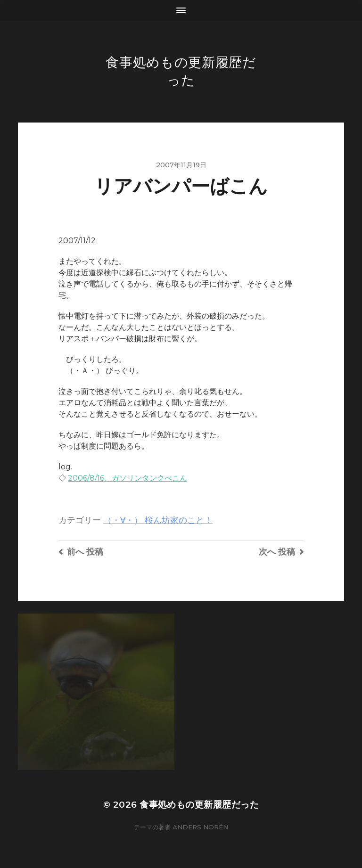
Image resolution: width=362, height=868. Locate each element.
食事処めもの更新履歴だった (199, 805)
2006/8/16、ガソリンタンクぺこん (128, 478)
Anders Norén (200, 827)
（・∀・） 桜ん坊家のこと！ (158, 520)
